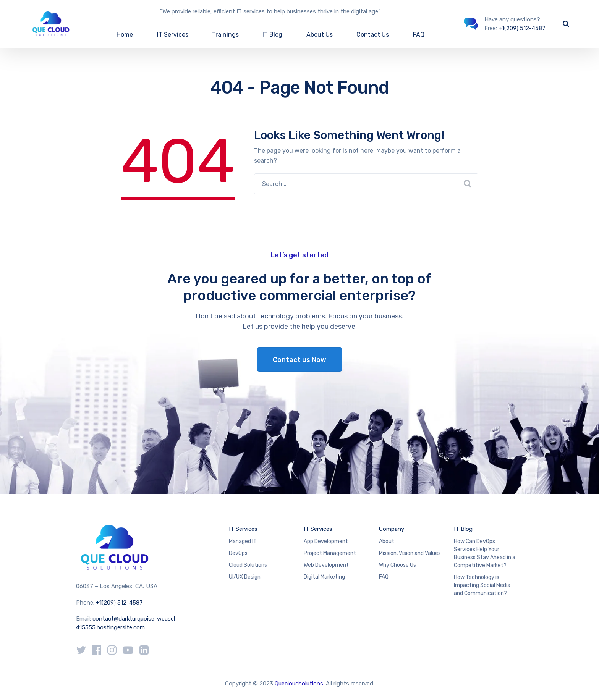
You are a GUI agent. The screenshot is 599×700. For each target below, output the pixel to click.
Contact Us (373, 35)
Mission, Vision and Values (410, 553)
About (387, 541)
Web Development (326, 565)
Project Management (330, 553)
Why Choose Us (397, 565)
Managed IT (243, 541)
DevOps (238, 553)
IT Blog (272, 35)
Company (392, 529)
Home (125, 35)
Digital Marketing (324, 577)
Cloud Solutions (248, 565)
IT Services (173, 35)
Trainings (225, 35)
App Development (326, 541)
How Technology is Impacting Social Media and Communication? (482, 585)
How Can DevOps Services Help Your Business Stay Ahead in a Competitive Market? (485, 553)
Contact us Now (299, 360)
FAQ (419, 35)
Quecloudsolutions (299, 684)
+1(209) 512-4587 (522, 28)
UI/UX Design (245, 577)
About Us (320, 35)
